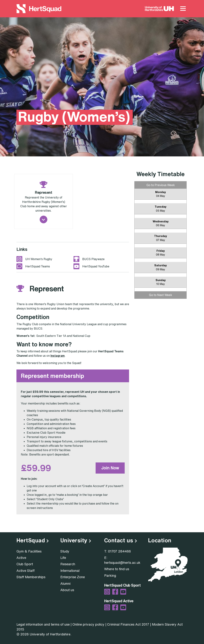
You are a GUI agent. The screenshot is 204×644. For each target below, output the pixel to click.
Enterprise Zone (73, 577)
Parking (110, 575)
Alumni (65, 583)
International (70, 571)
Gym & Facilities (29, 551)
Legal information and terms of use (43, 624)
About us (67, 590)
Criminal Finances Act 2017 (128, 624)
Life (63, 558)
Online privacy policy (88, 624)
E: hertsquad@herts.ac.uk (122, 560)
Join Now (110, 468)
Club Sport (25, 564)
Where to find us (117, 569)
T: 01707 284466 (118, 551)
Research (68, 564)
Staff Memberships (31, 577)
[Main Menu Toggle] (183, 9)
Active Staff (25, 571)
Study (65, 551)
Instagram (58, 356)
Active (21, 558)
